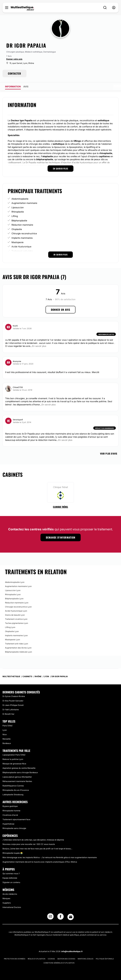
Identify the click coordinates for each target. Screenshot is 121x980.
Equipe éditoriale (10, 878)
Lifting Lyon (10, 627)
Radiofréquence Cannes (13, 786)
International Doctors (12, 907)
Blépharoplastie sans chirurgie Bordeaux (20, 772)
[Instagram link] (50, 917)
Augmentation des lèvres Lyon (18, 648)
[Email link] (71, 917)
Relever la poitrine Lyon (13, 759)
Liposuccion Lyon (13, 590)
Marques (6, 898)
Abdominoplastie (20, 199)
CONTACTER (14, 73)
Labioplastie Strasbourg (13, 795)
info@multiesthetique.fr (72, 951)
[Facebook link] (60, 917)
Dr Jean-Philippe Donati (13, 705)
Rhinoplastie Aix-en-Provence (16, 790)
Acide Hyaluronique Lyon (16, 611)
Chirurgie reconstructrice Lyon (18, 607)
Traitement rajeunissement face (16, 819)
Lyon (5, 730)
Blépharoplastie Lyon (14, 599)
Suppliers (7, 903)
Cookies (51, 959)
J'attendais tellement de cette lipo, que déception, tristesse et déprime (33, 840)
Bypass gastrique (10, 806)
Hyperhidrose (8, 824)
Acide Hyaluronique (21, 246)
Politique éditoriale (105, 959)
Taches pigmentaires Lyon (17, 623)
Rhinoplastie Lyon (13, 594)
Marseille (7, 739)
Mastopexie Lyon (13, 640)
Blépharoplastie (19, 220)
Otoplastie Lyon (12, 631)
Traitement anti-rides (22, 251)
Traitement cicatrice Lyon (16, 619)
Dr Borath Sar (8, 714)
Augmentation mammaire (24, 203)
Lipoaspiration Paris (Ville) (14, 755)
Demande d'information (61, 537)
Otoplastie (17, 229)
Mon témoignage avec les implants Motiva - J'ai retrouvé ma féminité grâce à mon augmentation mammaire (50, 857)
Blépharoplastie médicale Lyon (19, 652)
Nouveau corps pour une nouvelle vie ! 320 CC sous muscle (29, 844)
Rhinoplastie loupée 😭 (13, 853)
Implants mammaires (22, 238)
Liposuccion (18, 207)
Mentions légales (85, 959)
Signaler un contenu (11, 882)
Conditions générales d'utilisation (59, 963)
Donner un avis (60, 310)
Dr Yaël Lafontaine (11, 710)
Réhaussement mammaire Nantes (17, 781)
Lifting (15, 216)
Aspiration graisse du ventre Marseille (19, 768)
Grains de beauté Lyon (15, 615)
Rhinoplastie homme (11, 811)
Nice (5, 734)
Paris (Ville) (7, 726)
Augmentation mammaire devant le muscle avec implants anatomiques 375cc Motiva (40, 862)
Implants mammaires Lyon (16, 635)
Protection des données (15, 959)
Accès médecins (10, 894)
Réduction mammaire (22, 225)
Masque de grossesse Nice (14, 764)
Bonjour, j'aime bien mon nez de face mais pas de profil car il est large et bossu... (37, 849)
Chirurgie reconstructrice (24, 233)
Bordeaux (7, 743)
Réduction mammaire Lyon (17, 603)
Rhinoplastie (18, 212)
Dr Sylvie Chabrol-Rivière (14, 696)
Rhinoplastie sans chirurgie (14, 828)
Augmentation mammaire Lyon (18, 586)
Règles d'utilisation (36, 959)
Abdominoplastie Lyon (15, 582)
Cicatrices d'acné (10, 815)
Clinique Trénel (60, 507)
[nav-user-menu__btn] (114, 8)
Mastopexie (17, 242)
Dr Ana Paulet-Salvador (13, 701)
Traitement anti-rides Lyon (17, 644)
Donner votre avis (14, 59)
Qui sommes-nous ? (11, 874)
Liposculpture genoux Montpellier (17, 777)
